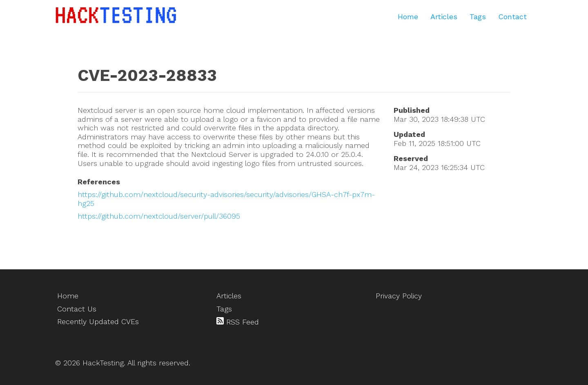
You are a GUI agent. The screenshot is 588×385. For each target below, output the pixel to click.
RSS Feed (238, 322)
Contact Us (77, 309)
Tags (478, 17)
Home (408, 17)
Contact (512, 17)
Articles (444, 17)
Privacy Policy (399, 296)
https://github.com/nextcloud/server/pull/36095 (159, 216)
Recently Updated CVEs (98, 321)
